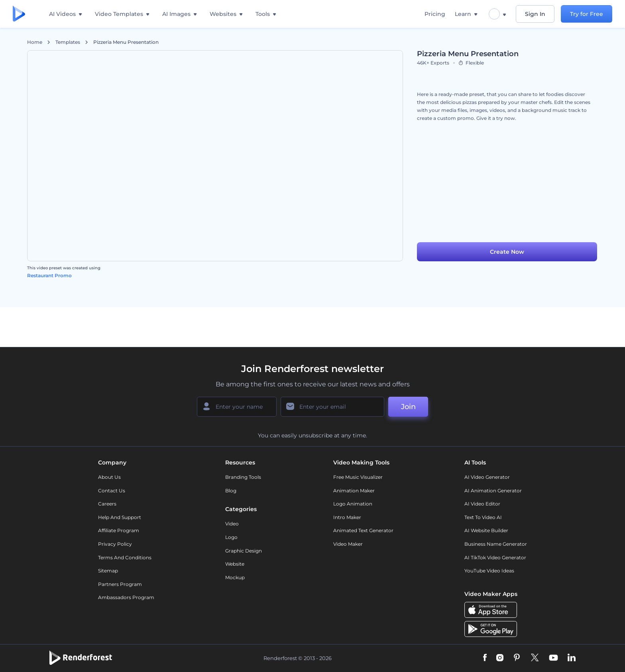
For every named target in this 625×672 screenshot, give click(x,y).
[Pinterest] (517, 658)
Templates (68, 42)
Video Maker (348, 544)
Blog (231, 491)
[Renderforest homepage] (19, 14)
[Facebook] (485, 658)
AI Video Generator (487, 477)
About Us (109, 477)
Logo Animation (353, 504)
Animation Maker (354, 491)
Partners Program (120, 584)
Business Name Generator (496, 544)
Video (232, 524)
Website (235, 564)
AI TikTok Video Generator (495, 557)
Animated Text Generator (363, 530)
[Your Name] (237, 407)
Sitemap (108, 571)
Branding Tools (243, 477)
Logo (231, 537)
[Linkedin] (572, 658)
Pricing (435, 14)
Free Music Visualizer (358, 477)
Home (35, 42)
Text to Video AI (483, 517)
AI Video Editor (482, 504)
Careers (107, 504)
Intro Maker (347, 517)
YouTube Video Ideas (489, 571)
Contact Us (112, 491)
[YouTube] (553, 658)
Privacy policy (115, 544)
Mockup (235, 577)
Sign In (535, 14)
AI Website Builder (486, 530)
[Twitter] (535, 658)
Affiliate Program (119, 530)
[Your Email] (332, 407)
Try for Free (587, 14)
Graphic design (244, 551)
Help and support (120, 517)
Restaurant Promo (49, 275)
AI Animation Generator (493, 491)
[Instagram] (500, 658)
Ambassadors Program (126, 597)
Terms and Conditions (125, 557)
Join (408, 407)
